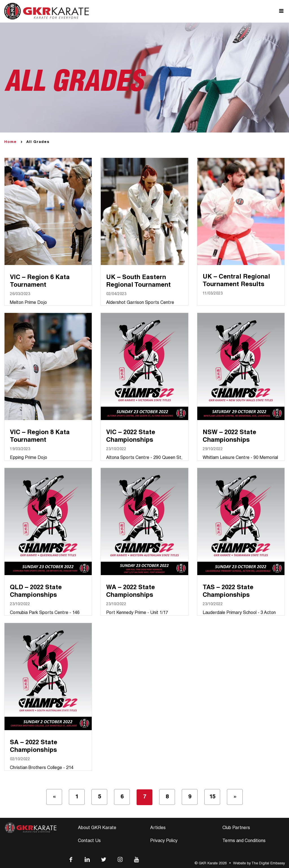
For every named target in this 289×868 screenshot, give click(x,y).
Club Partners (236, 828)
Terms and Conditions (244, 841)
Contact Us (89, 841)
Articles (158, 828)
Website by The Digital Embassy (259, 864)
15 (212, 797)
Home (10, 142)
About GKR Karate (97, 828)
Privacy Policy (164, 841)
